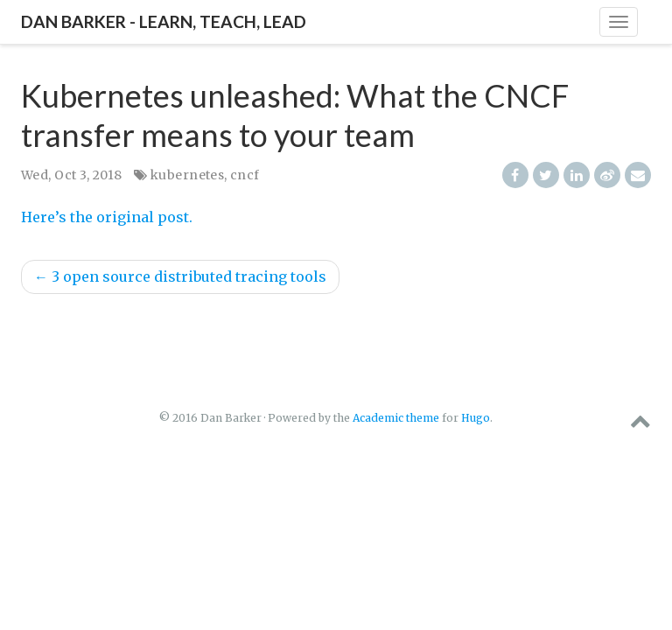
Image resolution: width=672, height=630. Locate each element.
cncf (245, 175)
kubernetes (187, 175)
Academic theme (396, 418)
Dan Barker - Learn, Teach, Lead (164, 21)
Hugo (476, 418)
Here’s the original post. (107, 217)
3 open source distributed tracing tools (180, 276)
